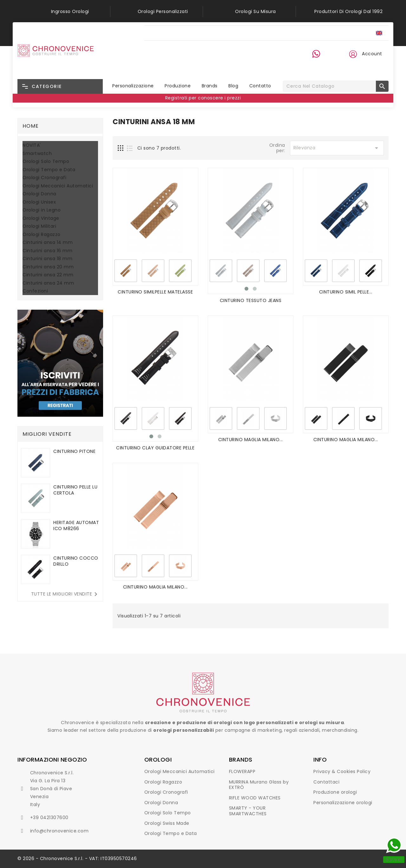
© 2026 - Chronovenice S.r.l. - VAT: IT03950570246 (77, 858)
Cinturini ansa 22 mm (48, 275)
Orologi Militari (39, 226)
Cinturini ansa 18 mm (47, 259)
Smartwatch (37, 154)
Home (31, 126)
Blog (233, 86)
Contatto (260, 86)
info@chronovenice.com (59, 831)
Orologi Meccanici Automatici (58, 186)
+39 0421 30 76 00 (320, 66)
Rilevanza (337, 148)
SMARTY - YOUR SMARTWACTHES (248, 811)
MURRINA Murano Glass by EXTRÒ (259, 785)
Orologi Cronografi (44, 178)
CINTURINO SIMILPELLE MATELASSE (155, 292)
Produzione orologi (335, 792)
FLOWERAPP (242, 771)
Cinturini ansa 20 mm (48, 267)
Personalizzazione (133, 86)
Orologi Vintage (41, 219)
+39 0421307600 (49, 818)
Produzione (178, 86)
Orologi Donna (39, 194)
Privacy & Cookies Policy (342, 771)
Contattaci (326, 782)
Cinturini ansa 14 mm (48, 243)
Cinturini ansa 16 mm (47, 251)
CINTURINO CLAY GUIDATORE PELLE (155, 448)
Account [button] (372, 54)
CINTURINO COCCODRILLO (76, 561)
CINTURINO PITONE (74, 451)
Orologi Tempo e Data (49, 170)
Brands (210, 86)
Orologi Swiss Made (167, 823)
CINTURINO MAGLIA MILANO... (251, 440)
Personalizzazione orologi (343, 803)
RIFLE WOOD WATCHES (255, 798)
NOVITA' (32, 145)
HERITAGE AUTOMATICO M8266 (76, 525)
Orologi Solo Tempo (46, 162)
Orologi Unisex (39, 202)
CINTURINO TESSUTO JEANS (251, 300)
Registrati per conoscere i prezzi (203, 98)
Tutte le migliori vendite (65, 594)
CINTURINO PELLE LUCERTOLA (75, 490)
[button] (353, 54)
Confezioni (35, 291)
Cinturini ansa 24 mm (48, 283)
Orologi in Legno (42, 210)
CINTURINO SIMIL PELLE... (346, 292)
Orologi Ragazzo (42, 235)
